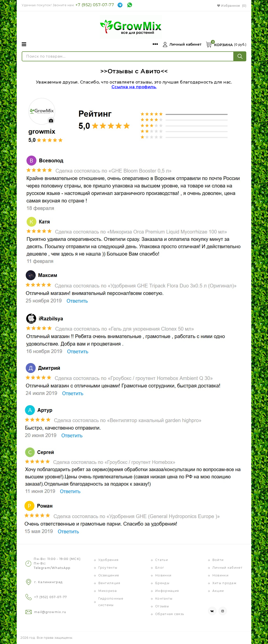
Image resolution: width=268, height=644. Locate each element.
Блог (160, 568)
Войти (218, 560)
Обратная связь (170, 614)
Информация (167, 591)
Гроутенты (108, 568)
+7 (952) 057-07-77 (95, 5)
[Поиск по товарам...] (128, 56)
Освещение (109, 575)
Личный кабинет (227, 568)
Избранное (232, 6)
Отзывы (162, 606)
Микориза (108, 591)
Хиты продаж (224, 583)
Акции (218, 591)
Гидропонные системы (111, 602)
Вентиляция (109, 583)
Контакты (164, 598)
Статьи (162, 560)
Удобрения (109, 560)
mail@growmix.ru (50, 612)
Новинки (163, 575)
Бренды (162, 583)
